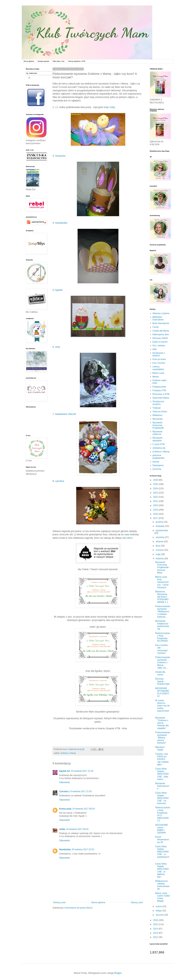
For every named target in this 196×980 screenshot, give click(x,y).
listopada (160, 526)
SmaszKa (61, 156)
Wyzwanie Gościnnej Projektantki (158, 425)
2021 (156, 501)
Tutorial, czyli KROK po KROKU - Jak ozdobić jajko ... (162, 759)
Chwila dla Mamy (161, 331)
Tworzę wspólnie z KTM (77, 61)
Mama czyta (158, 373)
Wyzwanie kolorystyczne (162, 786)
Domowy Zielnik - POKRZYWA (162, 681)
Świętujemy (158, 465)
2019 (156, 510)
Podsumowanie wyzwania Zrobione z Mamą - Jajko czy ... (163, 663)
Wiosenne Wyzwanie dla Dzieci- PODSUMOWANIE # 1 (162, 597)
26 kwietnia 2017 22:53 (83, 849)
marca (159, 906)
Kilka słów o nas (59, 61)
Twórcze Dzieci (160, 412)
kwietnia (160, 559)
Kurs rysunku (159, 363)
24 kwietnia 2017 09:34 (77, 829)
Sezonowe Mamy (161, 398)
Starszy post (137, 902)
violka (62, 829)
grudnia (160, 522)
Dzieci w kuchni (160, 342)
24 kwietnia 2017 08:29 (84, 809)
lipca (158, 546)
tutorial (156, 462)
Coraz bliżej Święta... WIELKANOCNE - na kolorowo (162, 798)
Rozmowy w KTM (161, 394)
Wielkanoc (157, 415)
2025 (156, 484)
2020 (156, 505)
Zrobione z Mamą (68, 753)
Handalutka (61, 223)
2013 (156, 933)
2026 (156, 480)
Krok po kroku (159, 359)
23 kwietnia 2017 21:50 (81, 791)
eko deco (127, 538)
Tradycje (157, 408)
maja (158, 554)
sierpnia (160, 541)
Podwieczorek (159, 387)
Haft (154, 349)
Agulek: (59, 290)
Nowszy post (59, 902)
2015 (156, 924)
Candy (156, 327)
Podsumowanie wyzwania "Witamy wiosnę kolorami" (163, 738)
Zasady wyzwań (43, 61)
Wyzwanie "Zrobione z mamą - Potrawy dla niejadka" (162, 723)
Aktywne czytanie (161, 313)
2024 (156, 489)
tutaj (106, 107)
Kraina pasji (65, 809)
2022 (156, 497)
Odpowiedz (65, 782)
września (160, 537)
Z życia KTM (159, 444)
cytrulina (60, 481)
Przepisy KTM (159, 390)
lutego (159, 911)
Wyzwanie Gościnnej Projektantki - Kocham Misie (163, 567)
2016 (156, 920)
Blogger (118, 973)
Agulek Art (65, 771)
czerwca (160, 550)
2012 (156, 937)
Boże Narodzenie (161, 323)
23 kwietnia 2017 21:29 (82, 771)
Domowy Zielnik (160, 338)
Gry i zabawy (159, 345)
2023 (156, 493)
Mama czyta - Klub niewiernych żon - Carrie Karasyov (162, 582)
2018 (156, 514)
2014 (156, 929)
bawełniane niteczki (65, 414)
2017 (156, 518)
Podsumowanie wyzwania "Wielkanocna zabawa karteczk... (163, 612)
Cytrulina (64, 791)
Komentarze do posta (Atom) (78, 908)
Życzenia (157, 469)
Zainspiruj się (159, 448)
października (162, 530)
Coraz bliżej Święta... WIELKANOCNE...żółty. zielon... (162, 774)
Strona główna (29, 61)
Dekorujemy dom (161, 334)
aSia (58, 347)
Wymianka (158, 419)
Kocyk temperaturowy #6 (162, 840)
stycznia (160, 915)
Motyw (156, 377)
